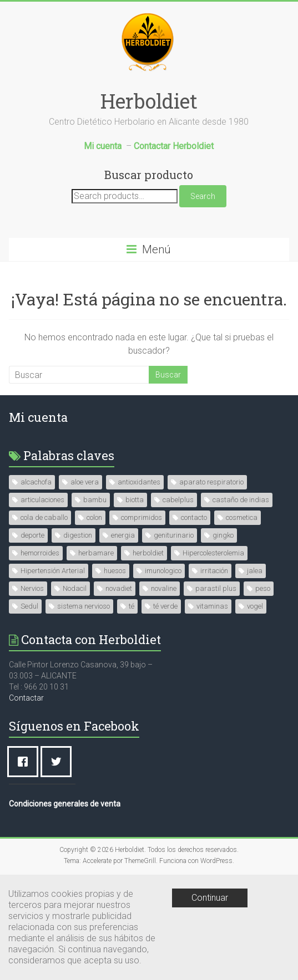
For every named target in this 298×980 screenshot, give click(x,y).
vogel (255, 606)
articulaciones (42, 500)
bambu (95, 500)
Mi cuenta (38, 417)
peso (263, 588)
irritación (214, 571)
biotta (135, 500)
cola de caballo (44, 517)
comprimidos (142, 517)
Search (203, 196)
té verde (165, 606)
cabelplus (178, 500)
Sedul (29, 606)
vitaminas (212, 606)
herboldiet (148, 553)
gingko (223, 535)
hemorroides (40, 553)
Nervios (32, 588)
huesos (115, 571)
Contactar (26, 698)
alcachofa (36, 482)
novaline (164, 588)
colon (94, 517)
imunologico (163, 571)
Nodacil (75, 588)
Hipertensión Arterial (53, 571)
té (132, 606)
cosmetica (242, 517)
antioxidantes (139, 482)
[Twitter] (59, 762)
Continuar (210, 898)
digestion (78, 535)
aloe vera (85, 482)
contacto (194, 517)
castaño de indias (241, 500)
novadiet (119, 588)
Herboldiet (149, 101)
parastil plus (216, 588)
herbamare (96, 553)
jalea (255, 571)
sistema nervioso (84, 606)
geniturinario (174, 535)
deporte (32, 535)
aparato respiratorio (211, 482)
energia (123, 535)
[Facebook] (26, 762)
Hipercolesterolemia (213, 553)
